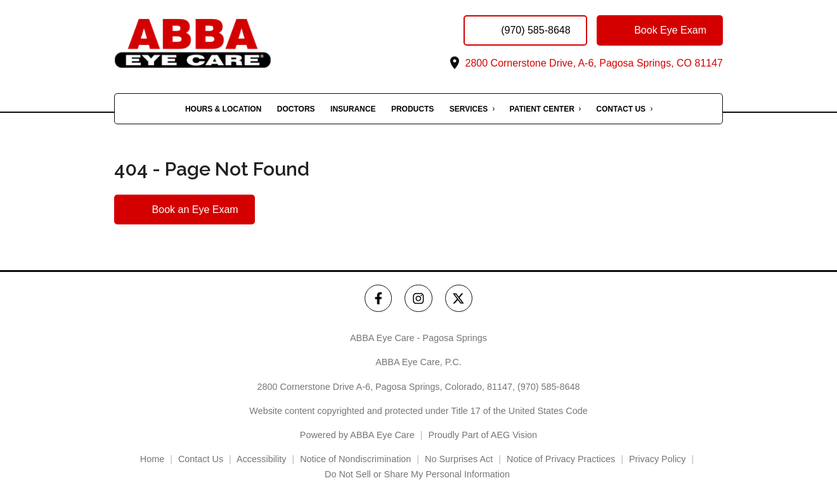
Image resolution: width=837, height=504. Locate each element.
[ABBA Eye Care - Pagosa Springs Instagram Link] (418, 298)
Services (469, 109)
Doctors (296, 109)
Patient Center (542, 109)
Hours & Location (223, 109)
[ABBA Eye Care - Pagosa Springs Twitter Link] (459, 298)
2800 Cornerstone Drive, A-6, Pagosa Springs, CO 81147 (585, 63)
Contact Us (621, 109)
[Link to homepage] (219, 43)
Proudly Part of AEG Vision (483, 435)
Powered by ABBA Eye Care (357, 435)
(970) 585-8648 (548, 387)
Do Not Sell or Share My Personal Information (418, 474)
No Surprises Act (459, 459)
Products (412, 109)
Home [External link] (152, 459)
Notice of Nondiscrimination (355, 459)
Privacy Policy (658, 459)
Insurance (353, 109)
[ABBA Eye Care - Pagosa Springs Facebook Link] (378, 298)
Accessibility (261, 459)
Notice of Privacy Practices (561, 459)
